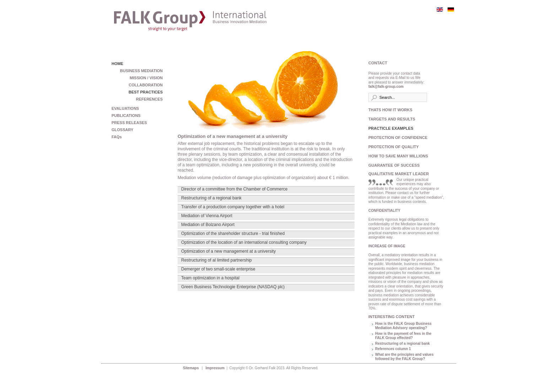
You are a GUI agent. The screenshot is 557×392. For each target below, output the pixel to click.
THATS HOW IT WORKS (390, 110)
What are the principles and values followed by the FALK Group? (404, 357)
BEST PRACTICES (146, 92)
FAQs (117, 137)
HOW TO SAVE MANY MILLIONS (397, 156)
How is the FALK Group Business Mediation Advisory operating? (403, 326)
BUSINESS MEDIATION (141, 71)
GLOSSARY (122, 130)
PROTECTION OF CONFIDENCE (397, 138)
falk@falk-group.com (386, 87)
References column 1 (393, 349)
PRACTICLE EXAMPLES (391, 128)
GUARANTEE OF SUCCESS (394, 165)
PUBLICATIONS (126, 116)
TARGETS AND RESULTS (392, 119)
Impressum (216, 368)
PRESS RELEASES (129, 123)
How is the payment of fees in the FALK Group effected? (403, 336)
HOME (117, 64)
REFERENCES (149, 99)
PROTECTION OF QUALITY (394, 147)
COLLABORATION (146, 85)
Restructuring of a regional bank (402, 343)
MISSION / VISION (146, 78)
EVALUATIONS (125, 108)
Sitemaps (191, 368)
